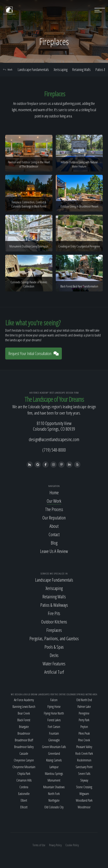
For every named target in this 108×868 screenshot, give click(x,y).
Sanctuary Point (84, 767)
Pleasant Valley (84, 747)
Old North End (84, 700)
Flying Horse (54, 707)
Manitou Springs (54, 774)
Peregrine (84, 713)
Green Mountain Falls (54, 747)
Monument (54, 780)
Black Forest (24, 720)
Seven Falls (84, 774)
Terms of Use (39, 845)
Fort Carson (54, 727)
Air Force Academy (24, 700)
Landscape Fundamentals (33, 70)
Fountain (54, 733)
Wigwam (84, 794)
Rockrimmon (84, 760)
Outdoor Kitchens (54, 622)
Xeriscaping (61, 70)
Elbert (24, 800)
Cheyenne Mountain (24, 767)
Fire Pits (54, 613)
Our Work (54, 501)
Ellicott (24, 807)
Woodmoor (84, 807)
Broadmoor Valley (24, 747)
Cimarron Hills (24, 780)
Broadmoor (24, 733)
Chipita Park (24, 774)
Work (8, 70)
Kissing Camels (54, 760)
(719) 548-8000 (54, 450)
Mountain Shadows (54, 787)
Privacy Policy (55, 845)
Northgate (54, 800)
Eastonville (24, 794)
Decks (54, 655)
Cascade (24, 753)
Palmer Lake (84, 707)
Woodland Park (84, 800)
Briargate (24, 727)
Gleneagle (54, 740)
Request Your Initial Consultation (34, 354)
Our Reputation (54, 518)
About (54, 526)
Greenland (54, 753)
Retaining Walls (81, 70)
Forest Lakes (54, 720)
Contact (54, 534)
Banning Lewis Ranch (24, 707)
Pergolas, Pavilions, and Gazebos (54, 638)
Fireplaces (54, 630)
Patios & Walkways (54, 605)
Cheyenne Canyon (24, 760)
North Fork (54, 794)
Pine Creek (84, 740)
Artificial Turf (54, 672)
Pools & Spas (54, 647)
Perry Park (84, 720)
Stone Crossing (84, 787)
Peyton (84, 727)
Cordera (24, 787)
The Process (54, 509)
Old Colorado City (54, 807)
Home (54, 492)
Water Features (54, 663)
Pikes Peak (84, 733)
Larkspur (54, 767)
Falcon (54, 700)
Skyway (84, 780)
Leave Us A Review (54, 551)
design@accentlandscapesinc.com (54, 439)
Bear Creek (24, 713)
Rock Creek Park (84, 753)
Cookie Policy (72, 845)
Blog (54, 543)
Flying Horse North (54, 713)
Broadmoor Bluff (24, 740)
